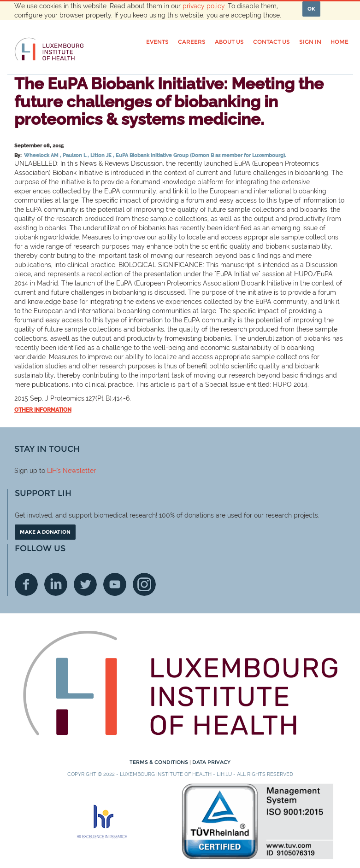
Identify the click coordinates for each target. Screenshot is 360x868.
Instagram (144, 584)
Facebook (26, 584)
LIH (52, 471)
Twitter (85, 584)
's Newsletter (76, 471)
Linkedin (56, 584)
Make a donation (45, 532)
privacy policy (204, 6)
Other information (43, 410)
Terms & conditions (159, 762)
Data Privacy (211, 762)
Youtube (115, 584)
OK (311, 9)
